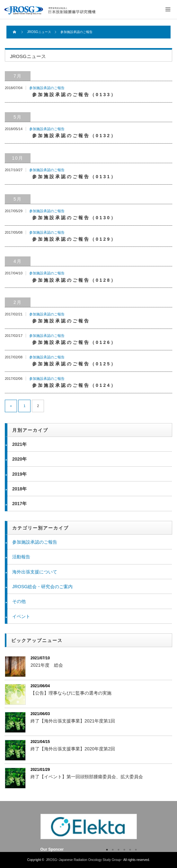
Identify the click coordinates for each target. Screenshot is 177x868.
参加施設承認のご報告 (47, 88)
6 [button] (136, 850)
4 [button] (124, 850)
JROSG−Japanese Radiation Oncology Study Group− (55, 10)
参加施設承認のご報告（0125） (74, 364)
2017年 (19, 504)
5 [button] (130, 850)
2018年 (19, 489)
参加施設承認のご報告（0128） (74, 280)
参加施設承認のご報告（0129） (74, 239)
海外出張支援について (35, 572)
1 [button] (107, 850)
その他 (19, 601)
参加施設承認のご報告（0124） (74, 385)
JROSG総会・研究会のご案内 (42, 587)
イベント (21, 616)
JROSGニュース (39, 32)
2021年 (19, 444)
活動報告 (21, 557)
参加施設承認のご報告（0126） (74, 342)
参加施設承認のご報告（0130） (74, 218)
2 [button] (113, 850)
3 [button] (119, 850)
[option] (89, 826)
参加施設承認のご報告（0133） (74, 95)
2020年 (19, 459)
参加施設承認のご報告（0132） (74, 136)
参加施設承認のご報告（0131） (74, 177)
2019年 (19, 474)
